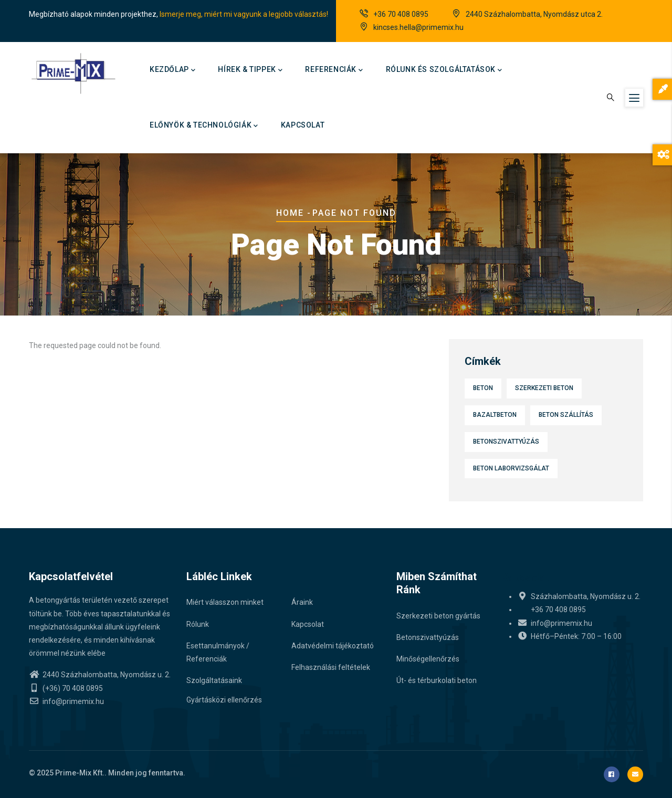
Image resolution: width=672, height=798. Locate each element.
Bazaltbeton (495, 415)
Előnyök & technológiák (204, 126)
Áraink (302, 602)
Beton (483, 388)
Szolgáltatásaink (214, 680)
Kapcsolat (303, 125)
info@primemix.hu (66, 701)
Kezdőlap (172, 70)
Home (290, 213)
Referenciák (334, 70)
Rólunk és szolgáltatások (444, 70)
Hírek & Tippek (250, 70)
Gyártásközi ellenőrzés (224, 700)
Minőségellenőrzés (428, 659)
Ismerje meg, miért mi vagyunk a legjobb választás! (244, 14)
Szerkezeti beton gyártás (438, 616)
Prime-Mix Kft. (80, 773)
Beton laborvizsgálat (511, 468)
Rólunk (198, 624)
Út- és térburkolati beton (437, 680)
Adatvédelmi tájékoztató (333, 646)
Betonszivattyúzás (506, 442)
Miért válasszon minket (225, 602)
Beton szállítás (566, 415)
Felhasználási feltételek (331, 667)
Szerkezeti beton (544, 388)
